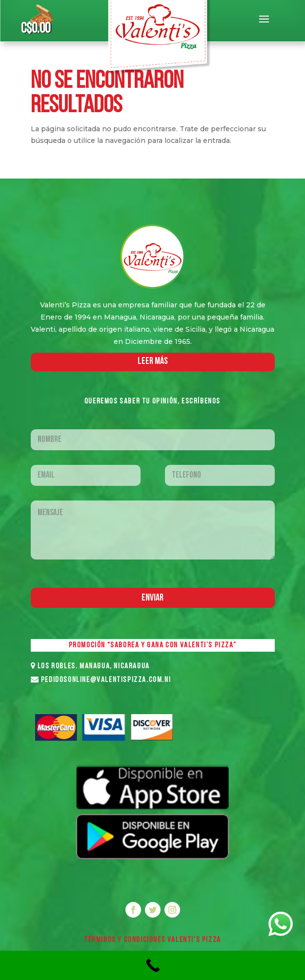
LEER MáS (153, 361)
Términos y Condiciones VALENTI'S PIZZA (152, 940)
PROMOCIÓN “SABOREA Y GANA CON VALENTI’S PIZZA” (153, 645)
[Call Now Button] (152, 965)
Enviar (152, 598)
